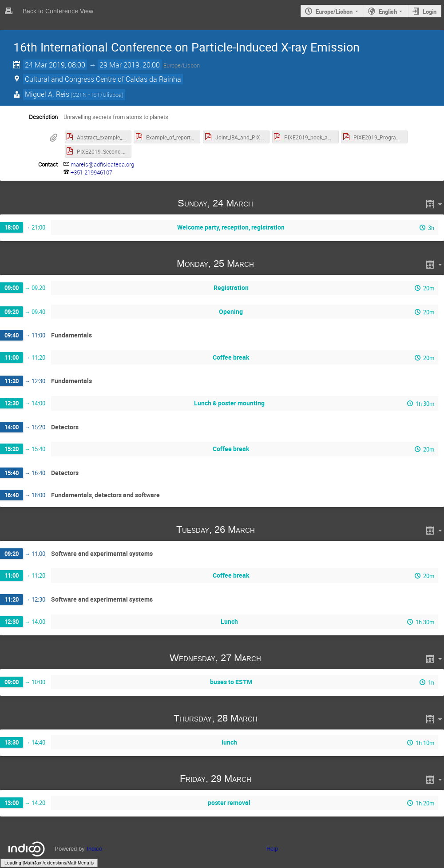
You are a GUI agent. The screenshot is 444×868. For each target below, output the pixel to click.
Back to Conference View (58, 11)
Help (272, 849)
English (388, 12)
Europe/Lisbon (334, 12)
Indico (94, 849)
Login (430, 12)
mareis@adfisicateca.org (102, 164)
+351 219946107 (91, 172)
